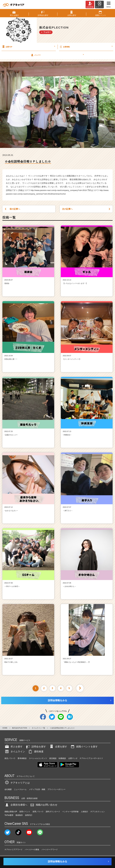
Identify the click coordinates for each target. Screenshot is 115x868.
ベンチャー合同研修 (70, 812)
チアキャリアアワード (14, 850)
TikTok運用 (9, 815)
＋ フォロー (46, 32)
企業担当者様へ (16, 805)
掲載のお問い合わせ (44, 805)
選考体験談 (22, 758)
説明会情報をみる (57, 700)
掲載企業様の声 (11, 812)
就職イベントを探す (84, 747)
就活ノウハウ (10, 758)
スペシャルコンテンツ (38, 758)
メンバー (57, 55)
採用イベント (25, 812)
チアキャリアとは (17, 783)
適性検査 (36, 752)
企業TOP (28, 47)
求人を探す (14, 747)
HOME (5, 728)
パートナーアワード (50, 850)
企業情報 (86, 47)
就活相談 (53, 758)
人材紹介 (85, 812)
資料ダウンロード (53, 812)
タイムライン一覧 (38, 728)
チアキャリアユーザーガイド (91, 758)
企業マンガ (73, 758)
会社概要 (8, 789)
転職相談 (62, 758)
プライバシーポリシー (56, 789)
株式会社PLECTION (20, 728)
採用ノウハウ (38, 812)
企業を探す (58, 747)
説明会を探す (36, 747)
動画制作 (19, 815)
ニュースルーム (20, 789)
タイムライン (15, 752)
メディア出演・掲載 (37, 789)
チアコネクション (98, 812)
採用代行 (29, 815)
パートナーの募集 (32, 850)
